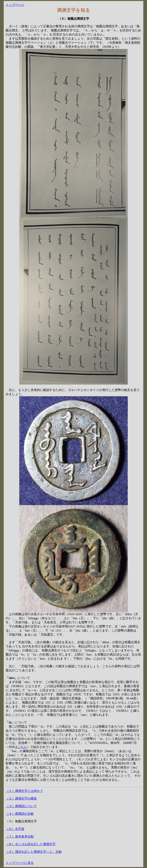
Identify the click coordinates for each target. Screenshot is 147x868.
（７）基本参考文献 (20, 836)
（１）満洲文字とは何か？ (24, 791)
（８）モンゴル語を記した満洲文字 (31, 844)
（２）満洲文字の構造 (21, 798)
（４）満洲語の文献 (20, 814)
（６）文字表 (15, 829)
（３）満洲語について (21, 806)
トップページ (15, 5)
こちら (22, 747)
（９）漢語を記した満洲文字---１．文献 (34, 852)
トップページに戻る (20, 863)
